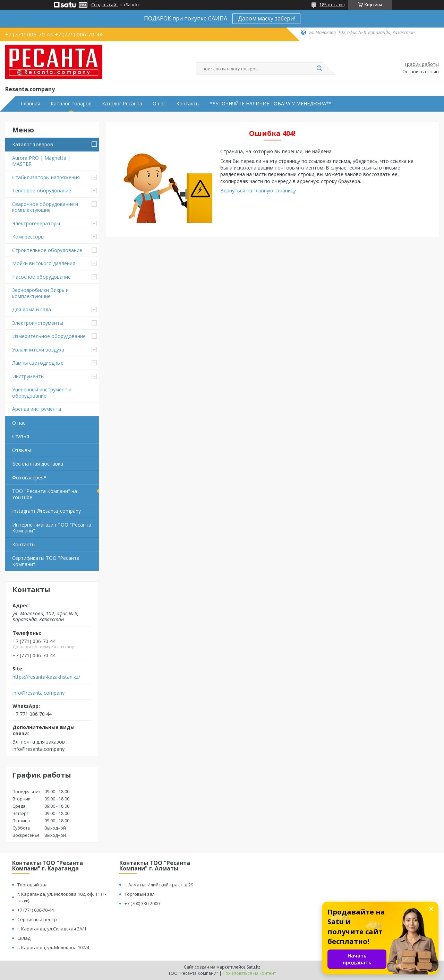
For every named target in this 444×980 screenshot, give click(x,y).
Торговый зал (32, 885)
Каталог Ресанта (122, 104)
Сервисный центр (37, 919)
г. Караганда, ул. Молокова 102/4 (53, 947)
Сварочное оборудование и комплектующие (45, 207)
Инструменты (28, 376)
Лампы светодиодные (38, 363)
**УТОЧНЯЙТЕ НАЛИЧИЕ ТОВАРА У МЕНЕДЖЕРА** (271, 104)
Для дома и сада (32, 309)
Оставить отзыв (421, 72)
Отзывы (22, 450)
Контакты (188, 104)
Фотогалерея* (29, 478)
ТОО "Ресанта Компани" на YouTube (45, 494)
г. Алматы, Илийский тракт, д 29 (159, 885)
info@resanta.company (39, 693)
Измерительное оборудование (49, 336)
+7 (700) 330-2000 (142, 903)
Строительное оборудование (47, 250)
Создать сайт (105, 5)
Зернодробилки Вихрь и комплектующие (40, 293)
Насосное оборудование (41, 277)
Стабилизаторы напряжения (46, 177)
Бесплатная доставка (38, 464)
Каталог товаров (71, 104)
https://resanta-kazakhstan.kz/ (46, 677)
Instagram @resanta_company (46, 511)
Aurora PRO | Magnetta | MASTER (41, 161)
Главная (31, 104)
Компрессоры (28, 237)
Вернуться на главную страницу (258, 190)
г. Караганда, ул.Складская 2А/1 (52, 929)
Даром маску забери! (266, 18)
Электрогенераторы (36, 223)
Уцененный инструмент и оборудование (42, 393)
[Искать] (319, 69)
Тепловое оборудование (42, 190)
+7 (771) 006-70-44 (36, 910)
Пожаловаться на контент (249, 973)
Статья (21, 436)
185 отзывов (332, 5)
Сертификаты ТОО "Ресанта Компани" (46, 561)
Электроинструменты (38, 323)
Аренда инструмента (37, 409)
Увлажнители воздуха (38, 350)
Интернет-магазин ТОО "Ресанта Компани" (52, 528)
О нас (159, 104)
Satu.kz (253, 967)
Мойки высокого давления (44, 263)
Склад (24, 938)
